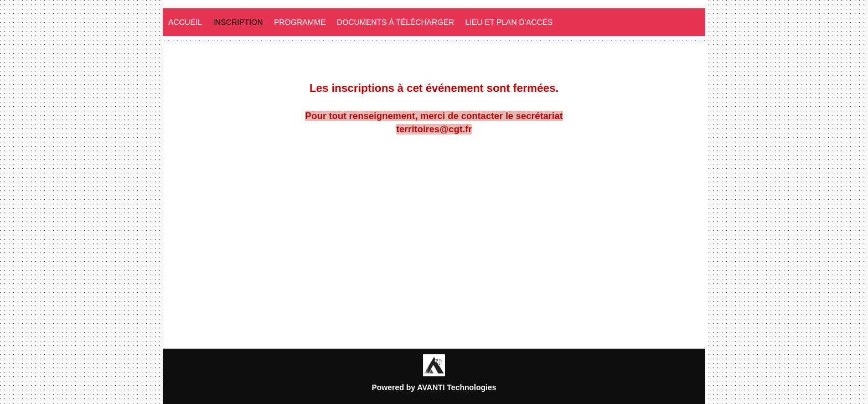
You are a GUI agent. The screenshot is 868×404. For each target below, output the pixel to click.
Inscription (238, 22)
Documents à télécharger (395, 22)
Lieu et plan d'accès (509, 22)
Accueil (185, 22)
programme (300, 22)
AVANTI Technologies (456, 387)
